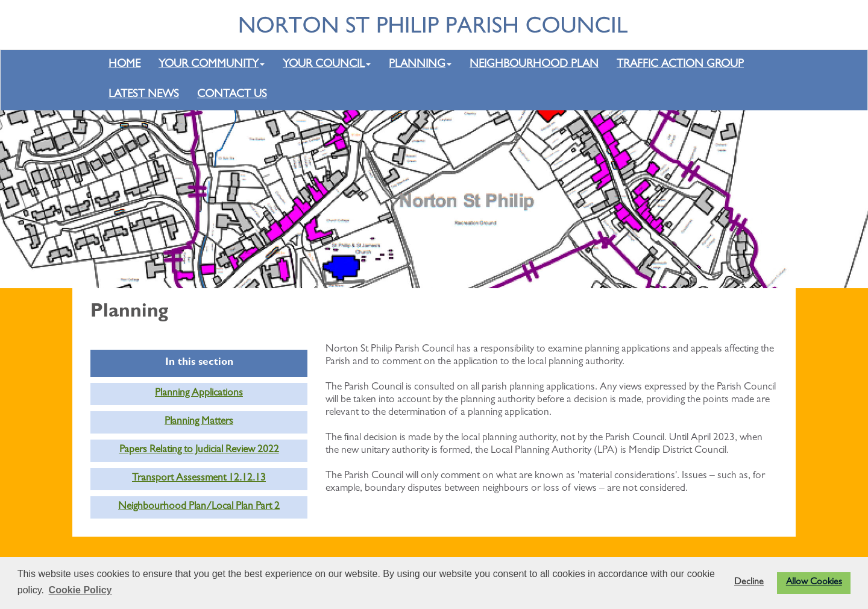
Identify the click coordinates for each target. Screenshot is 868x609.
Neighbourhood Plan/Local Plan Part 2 (199, 507)
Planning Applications (199, 394)
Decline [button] (749, 582)
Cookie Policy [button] (80, 590)
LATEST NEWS (144, 95)
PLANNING (420, 65)
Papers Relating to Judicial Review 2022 (199, 450)
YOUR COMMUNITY (212, 65)
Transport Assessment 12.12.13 (199, 479)
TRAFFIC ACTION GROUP (680, 65)
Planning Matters (199, 422)
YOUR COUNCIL (327, 65)
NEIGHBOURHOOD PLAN (534, 65)
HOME (124, 65)
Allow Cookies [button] (814, 582)
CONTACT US (232, 95)
